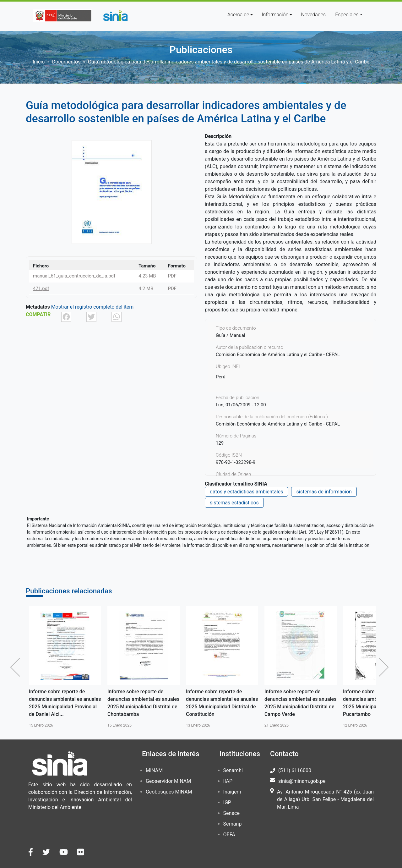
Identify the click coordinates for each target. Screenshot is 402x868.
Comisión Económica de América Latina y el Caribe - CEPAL (278, 424)
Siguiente (385, 667)
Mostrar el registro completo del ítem (92, 307)
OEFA (229, 835)
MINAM (154, 770)
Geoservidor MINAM (168, 781)
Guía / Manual (231, 335)
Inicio (39, 62)
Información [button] (275, 15)
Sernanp (233, 824)
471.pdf (41, 288)
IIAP (228, 781)
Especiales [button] (347, 15)
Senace (231, 813)
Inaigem (232, 792)
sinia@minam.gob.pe (302, 781)
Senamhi (233, 770)
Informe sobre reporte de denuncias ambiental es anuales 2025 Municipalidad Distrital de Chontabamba (143, 703)
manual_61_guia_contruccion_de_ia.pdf (74, 276)
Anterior (17, 667)
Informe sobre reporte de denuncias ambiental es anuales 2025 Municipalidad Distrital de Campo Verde (300, 703)
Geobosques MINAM (169, 792)
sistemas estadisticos (234, 503)
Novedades (313, 15)
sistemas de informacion (324, 492)
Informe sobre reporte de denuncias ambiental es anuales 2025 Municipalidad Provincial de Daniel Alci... (65, 703)
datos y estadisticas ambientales (246, 492)
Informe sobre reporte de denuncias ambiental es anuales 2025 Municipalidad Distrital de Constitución (222, 703)
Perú (221, 377)
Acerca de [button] (238, 15)
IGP (227, 802)
